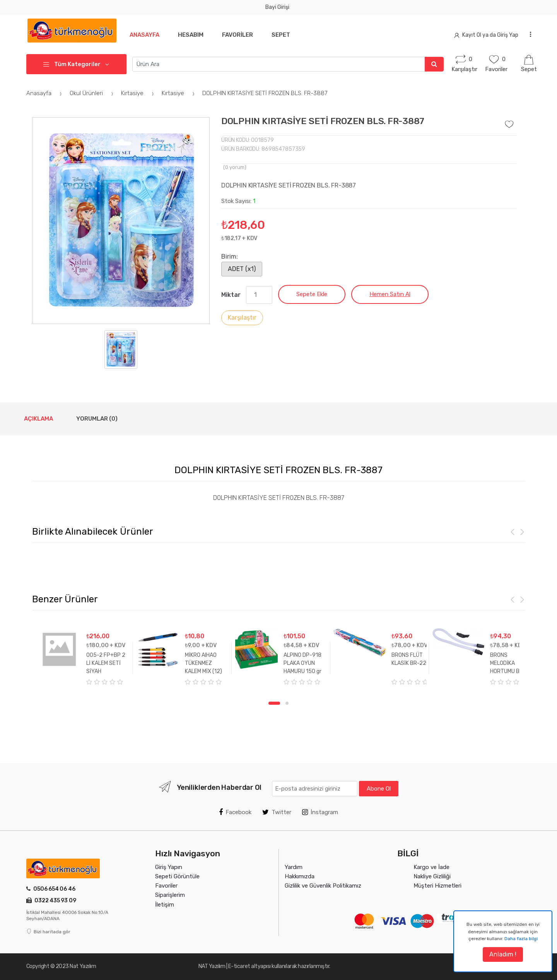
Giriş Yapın (169, 867)
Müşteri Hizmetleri (437, 886)
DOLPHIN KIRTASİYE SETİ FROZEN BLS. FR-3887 (265, 93)
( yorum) (235, 167)
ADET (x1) (242, 269)
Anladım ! (503, 954)
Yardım (294, 867)
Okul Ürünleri (92, 93)
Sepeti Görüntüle (177, 876)
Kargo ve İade (431, 867)
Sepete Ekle (312, 294)
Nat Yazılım (83, 966)
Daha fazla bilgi (521, 939)
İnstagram (320, 812)
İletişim (165, 905)
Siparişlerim (170, 895)
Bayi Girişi (277, 7)
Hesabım (192, 35)
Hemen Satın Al (390, 294)
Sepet (285, 35)
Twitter (277, 812)
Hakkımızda (300, 876)
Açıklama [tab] (38, 419)
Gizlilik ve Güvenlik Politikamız (323, 886)
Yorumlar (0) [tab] (97, 419)
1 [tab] (274, 703)
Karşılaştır (242, 318)
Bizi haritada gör (48, 932)
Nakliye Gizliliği (432, 876)
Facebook (235, 812)
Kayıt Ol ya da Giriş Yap (486, 35)
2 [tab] (287, 703)
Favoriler (241, 35)
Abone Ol (379, 789)
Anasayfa (144, 35)
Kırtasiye (138, 93)
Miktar (231, 295)
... (528, 34)
